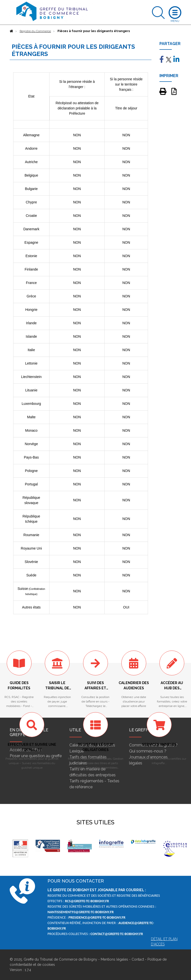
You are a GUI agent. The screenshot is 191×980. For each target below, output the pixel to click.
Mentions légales (114, 959)
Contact (138, 959)
